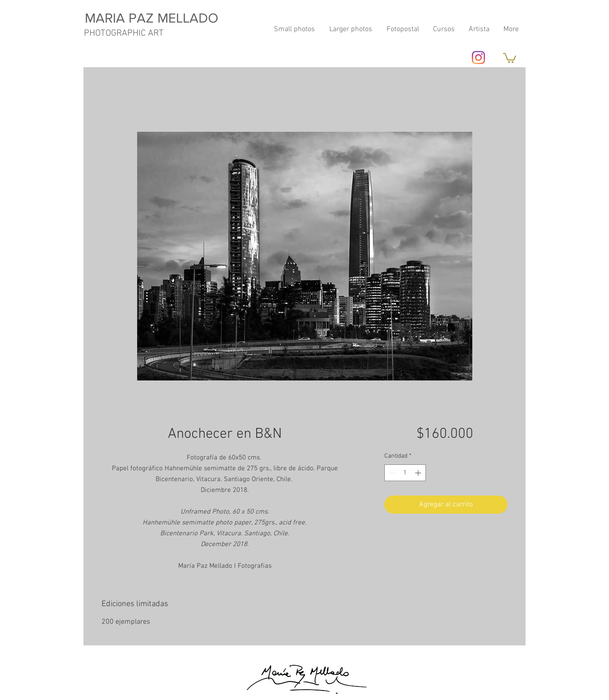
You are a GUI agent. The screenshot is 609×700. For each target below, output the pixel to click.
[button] (510, 57)
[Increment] (419, 473)
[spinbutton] (405, 473)
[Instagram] (478, 58)
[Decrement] (391, 473)
